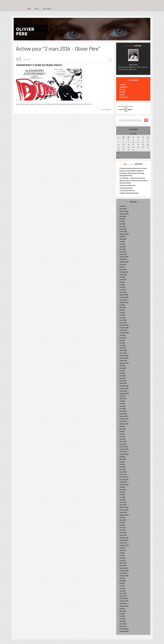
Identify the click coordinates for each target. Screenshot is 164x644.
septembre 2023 (124, 262)
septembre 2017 (124, 424)
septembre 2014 (124, 515)
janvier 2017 (123, 444)
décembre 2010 (124, 629)
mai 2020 (122, 343)
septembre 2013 (124, 545)
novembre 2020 (124, 328)
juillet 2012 (123, 581)
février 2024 (123, 252)
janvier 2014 (123, 535)
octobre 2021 (123, 300)
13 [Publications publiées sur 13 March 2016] (148, 142)
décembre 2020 (124, 325)
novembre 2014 (124, 510)
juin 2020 (122, 340)
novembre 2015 (124, 480)
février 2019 (123, 381)
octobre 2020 (123, 330)
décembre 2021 (124, 295)
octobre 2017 (123, 421)
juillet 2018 (123, 399)
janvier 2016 (123, 474)
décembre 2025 (124, 211)
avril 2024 (122, 247)
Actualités (122, 85)
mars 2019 (123, 378)
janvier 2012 (123, 596)
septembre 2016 (124, 454)
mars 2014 (123, 530)
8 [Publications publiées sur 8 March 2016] (124, 142)
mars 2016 (123, 469)
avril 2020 (122, 345)
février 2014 (123, 533)
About (37, 9)
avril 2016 (122, 467)
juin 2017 (122, 431)
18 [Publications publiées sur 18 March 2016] (138, 145)
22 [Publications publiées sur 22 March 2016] (123, 147)
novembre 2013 (124, 540)
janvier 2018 (123, 414)
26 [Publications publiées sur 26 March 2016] (143, 147)
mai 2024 (122, 244)
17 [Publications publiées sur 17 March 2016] (133, 145)
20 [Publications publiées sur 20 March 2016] (148, 145)
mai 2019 (122, 373)
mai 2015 (122, 495)
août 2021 (122, 305)
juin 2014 (122, 523)
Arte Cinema (47, 9)
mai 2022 (122, 285)
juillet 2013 (123, 550)
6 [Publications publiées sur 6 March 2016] (148, 140)
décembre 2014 (124, 507)
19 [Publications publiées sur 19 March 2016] (143, 145)
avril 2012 (122, 588)
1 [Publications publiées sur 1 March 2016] (124, 140)
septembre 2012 (124, 576)
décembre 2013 (124, 538)
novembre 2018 (124, 389)
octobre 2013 (123, 543)
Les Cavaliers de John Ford (127, 191)
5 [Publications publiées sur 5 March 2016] (143, 140)
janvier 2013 (123, 566)
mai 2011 (122, 616)
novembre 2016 (124, 449)
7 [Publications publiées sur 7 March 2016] (119, 142)
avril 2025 (122, 224)
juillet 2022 (123, 280)
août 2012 (122, 578)
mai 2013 (122, 555)
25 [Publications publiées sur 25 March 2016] (138, 147)
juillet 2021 (123, 307)
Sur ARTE (122, 95)
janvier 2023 (123, 270)
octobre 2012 (123, 573)
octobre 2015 (123, 482)
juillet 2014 (123, 520)
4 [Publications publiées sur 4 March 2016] (138, 140)
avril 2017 (122, 437)
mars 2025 (123, 227)
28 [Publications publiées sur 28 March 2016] (119, 150)
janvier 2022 (123, 292)
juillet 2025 (123, 216)
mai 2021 (122, 313)
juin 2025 (122, 219)
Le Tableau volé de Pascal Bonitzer (129, 193)
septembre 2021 (124, 302)
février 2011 (123, 624)
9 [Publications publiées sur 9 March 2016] (128, 142)
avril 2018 (122, 406)
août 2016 (122, 457)
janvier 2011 (123, 626)
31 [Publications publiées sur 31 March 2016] (133, 150)
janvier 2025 (123, 229)
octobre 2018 (123, 391)
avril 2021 (122, 315)
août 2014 (122, 518)
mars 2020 (123, 348)
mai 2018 (122, 404)
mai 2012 (122, 586)
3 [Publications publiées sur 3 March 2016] (133, 140)
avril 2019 (122, 376)
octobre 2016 (123, 452)
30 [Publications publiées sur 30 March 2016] (128, 150)
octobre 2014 (123, 512)
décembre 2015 (124, 477)
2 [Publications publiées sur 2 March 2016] (128, 140)
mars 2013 (123, 561)
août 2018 (122, 396)
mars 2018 (123, 409)
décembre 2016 (124, 447)
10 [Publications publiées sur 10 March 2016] (133, 142)
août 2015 (122, 487)
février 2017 (123, 442)
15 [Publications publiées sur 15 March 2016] (123, 145)
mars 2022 (123, 290)
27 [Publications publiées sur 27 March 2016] (148, 147)
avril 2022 (122, 287)
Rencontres (123, 92)
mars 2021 (123, 318)
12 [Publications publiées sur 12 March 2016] (143, 142)
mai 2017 (122, 434)
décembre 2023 (124, 257)
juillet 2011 (123, 611)
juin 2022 (122, 282)
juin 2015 (122, 492)
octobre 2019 (123, 361)
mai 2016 (122, 464)
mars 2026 (123, 206)
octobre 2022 (123, 275)
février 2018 (123, 411)
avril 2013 (122, 558)
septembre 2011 (124, 606)
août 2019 (122, 366)
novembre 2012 (124, 571)
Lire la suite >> (106, 109)
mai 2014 (122, 525)
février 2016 (123, 472)
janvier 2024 (123, 254)
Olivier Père (133, 65)
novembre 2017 (124, 419)
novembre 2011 (124, 601)
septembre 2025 (124, 214)
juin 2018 (122, 401)
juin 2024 (122, 242)
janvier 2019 (123, 383)
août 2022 (122, 277)
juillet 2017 (123, 429)
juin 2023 (122, 267)
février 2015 (123, 502)
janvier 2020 (123, 353)
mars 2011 (123, 621)
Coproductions (124, 87)
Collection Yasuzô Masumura (128, 185)
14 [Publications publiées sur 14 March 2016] (119, 145)
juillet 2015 (123, 490)
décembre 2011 (124, 598)
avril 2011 (122, 619)
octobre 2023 (123, 259)
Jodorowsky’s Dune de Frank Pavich (39, 65)
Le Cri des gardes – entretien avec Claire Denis (132, 178)
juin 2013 (122, 553)
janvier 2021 (123, 323)
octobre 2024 (123, 232)
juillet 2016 (123, 459)
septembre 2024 (124, 234)
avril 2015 (122, 497)
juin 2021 (122, 310)
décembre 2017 (124, 416)
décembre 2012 (124, 568)
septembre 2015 (124, 485)
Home (29, 9)
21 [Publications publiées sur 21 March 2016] (119, 147)
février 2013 (123, 563)
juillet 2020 (123, 338)
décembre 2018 (124, 386)
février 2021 (123, 320)
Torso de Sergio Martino (126, 188)
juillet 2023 (123, 265)
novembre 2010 (124, 631)
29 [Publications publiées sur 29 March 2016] (123, 150)
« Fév (118, 153)
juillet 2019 (123, 368)
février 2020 (123, 350)
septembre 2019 (124, 363)
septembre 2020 (124, 333)
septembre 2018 (124, 394)
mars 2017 (123, 439)
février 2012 (123, 593)
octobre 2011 (123, 603)
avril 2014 (122, 528)
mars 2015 (123, 500)
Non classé (123, 90)
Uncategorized (124, 97)
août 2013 (122, 548)
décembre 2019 (124, 356)
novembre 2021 (124, 297)
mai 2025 (122, 221)
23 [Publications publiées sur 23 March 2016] (128, 147)
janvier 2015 (123, 505)
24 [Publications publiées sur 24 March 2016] (133, 147)
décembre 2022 (124, 272)
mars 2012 (123, 591)
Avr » (118, 157)
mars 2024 (123, 249)
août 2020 (122, 335)
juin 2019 (122, 371)
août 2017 (122, 426)
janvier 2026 (123, 209)
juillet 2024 (123, 239)
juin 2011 (122, 614)
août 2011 (122, 609)
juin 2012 (122, 583)
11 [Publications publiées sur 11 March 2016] (138, 142)
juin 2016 (122, 462)
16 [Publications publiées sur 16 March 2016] (128, 145)
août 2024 (122, 237)
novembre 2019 (124, 358)
